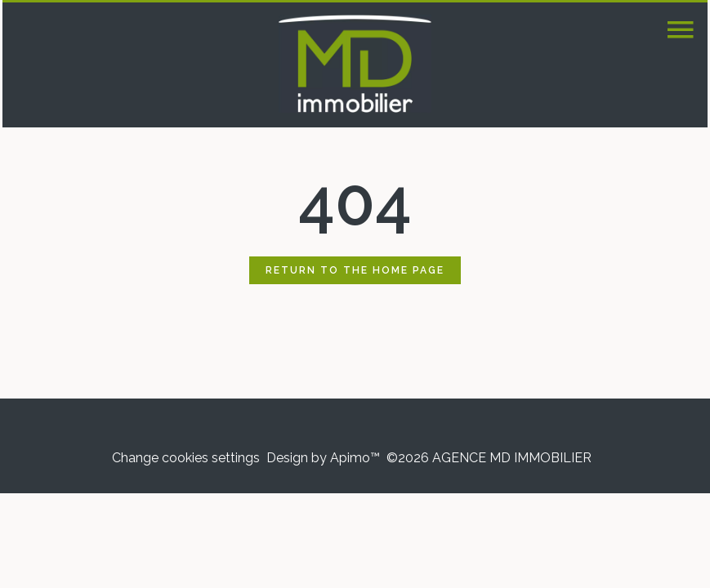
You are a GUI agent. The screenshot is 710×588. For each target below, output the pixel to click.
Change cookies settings (186, 458)
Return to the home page (355, 270)
